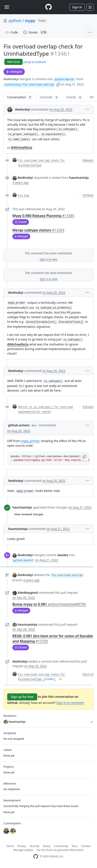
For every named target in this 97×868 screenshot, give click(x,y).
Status (47, 846)
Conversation (20, 97)
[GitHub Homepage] (36, 857)
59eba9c (88, 161)
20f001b (88, 196)
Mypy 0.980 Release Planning (43, 216)
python (15, 21)
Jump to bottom (35, 62)
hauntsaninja (22, 507)
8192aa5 (88, 407)
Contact (86, 846)
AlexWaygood (28, 593)
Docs (75, 846)
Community (61, 846)
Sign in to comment (70, 703)
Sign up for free (22, 697)
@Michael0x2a (22, 147)
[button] (58, 84)
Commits (49, 97)
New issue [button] (13, 62)
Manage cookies (23, 850)
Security (34, 846)
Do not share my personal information (60, 850)
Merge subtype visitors (38, 230)
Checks (74, 97)
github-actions (19, 425)
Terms (10, 846)
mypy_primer (30, 441)
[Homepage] (48, 7)
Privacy (22, 846)
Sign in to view (48, 259)
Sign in (77, 7)
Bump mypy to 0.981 (49, 604)
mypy (30, 21)
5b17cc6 (88, 675)
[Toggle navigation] (7, 7)
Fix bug (23, 196)
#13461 (49, 679)
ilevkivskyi (11, 79)
